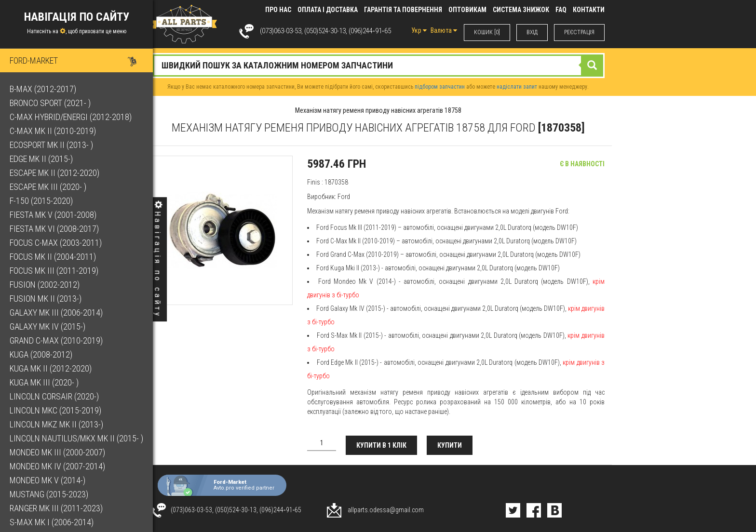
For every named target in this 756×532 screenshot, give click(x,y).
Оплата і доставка (328, 10)
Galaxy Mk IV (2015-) (47, 326)
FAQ (561, 10)
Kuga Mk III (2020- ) (44, 382)
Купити (450, 445)
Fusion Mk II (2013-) (46, 299)
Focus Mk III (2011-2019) (54, 271)
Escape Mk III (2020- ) (48, 187)
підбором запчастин (440, 87)
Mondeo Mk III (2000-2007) (57, 452)
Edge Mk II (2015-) (41, 159)
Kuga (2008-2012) (41, 354)
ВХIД (532, 32)
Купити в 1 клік (381, 445)
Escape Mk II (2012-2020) (54, 173)
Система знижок (521, 10)
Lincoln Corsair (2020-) (54, 396)
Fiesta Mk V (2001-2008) (53, 215)
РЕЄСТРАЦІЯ (579, 32)
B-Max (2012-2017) (43, 89)
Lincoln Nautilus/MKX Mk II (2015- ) (76, 438)
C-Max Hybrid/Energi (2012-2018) (71, 117)
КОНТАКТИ (589, 10)
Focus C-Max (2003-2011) (56, 243)
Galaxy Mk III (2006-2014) (56, 313)
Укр (419, 30)
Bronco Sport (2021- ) (50, 103)
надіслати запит (517, 87)
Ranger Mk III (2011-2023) (56, 508)
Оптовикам (467, 10)
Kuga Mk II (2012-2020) (51, 368)
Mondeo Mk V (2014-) (47, 480)
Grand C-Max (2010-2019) (56, 340)
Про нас (278, 10)
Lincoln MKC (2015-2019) (55, 410)
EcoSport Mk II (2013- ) (51, 145)
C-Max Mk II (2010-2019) (53, 131)
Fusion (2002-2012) (45, 285)
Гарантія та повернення (403, 10)
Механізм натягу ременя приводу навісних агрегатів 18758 (378, 110)
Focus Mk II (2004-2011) (53, 257)
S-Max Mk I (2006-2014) (52, 522)
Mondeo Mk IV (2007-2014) (57, 466)
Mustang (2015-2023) (49, 494)
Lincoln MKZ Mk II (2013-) (56, 424)
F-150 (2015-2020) (41, 201)
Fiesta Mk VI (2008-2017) (54, 229)
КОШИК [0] (487, 32)
